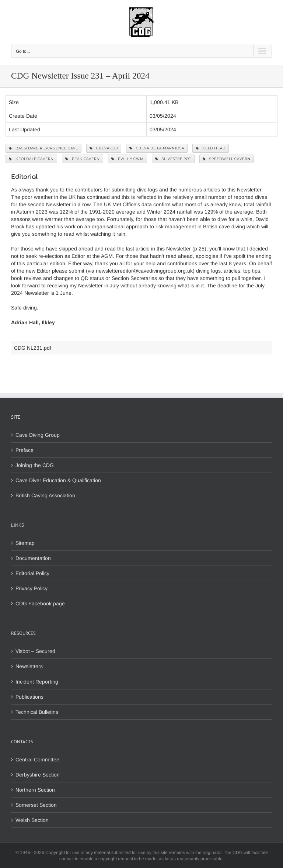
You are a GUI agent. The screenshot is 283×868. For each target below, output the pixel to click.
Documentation (33, 558)
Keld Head (211, 148)
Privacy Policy (32, 588)
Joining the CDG (35, 465)
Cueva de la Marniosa (157, 148)
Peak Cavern (83, 159)
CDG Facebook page (40, 604)
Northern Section (35, 790)
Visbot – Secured (35, 651)
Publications (29, 697)
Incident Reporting (37, 682)
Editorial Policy (32, 573)
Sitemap (25, 543)
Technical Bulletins (37, 712)
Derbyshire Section (38, 775)
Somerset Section (36, 805)
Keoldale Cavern (31, 159)
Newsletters (29, 666)
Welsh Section (32, 820)
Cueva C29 (104, 148)
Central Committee (37, 760)
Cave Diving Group (38, 435)
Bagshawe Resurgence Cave (43, 148)
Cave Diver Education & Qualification (58, 480)
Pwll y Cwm (127, 159)
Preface (25, 450)
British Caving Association (45, 495)
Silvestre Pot (173, 159)
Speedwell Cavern (227, 159)
